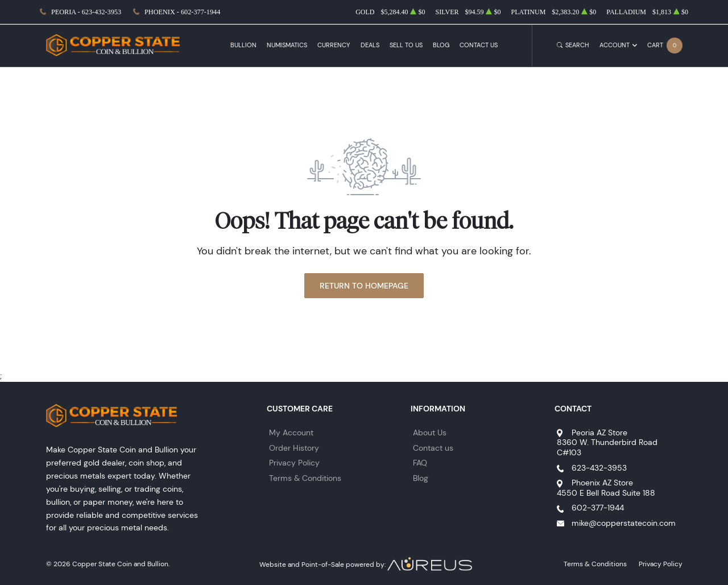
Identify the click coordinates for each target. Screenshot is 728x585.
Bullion (243, 45)
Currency (334, 45)
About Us (430, 432)
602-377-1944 (598, 508)
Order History (294, 448)
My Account (291, 432)
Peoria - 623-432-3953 (86, 12)
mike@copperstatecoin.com (624, 523)
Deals (370, 45)
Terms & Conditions (305, 478)
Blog (441, 45)
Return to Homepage (364, 286)
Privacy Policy (294, 463)
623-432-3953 (599, 468)
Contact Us (479, 45)
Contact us (433, 448)
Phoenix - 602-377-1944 (182, 12)
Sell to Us (406, 45)
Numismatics (287, 45)
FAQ (420, 463)
